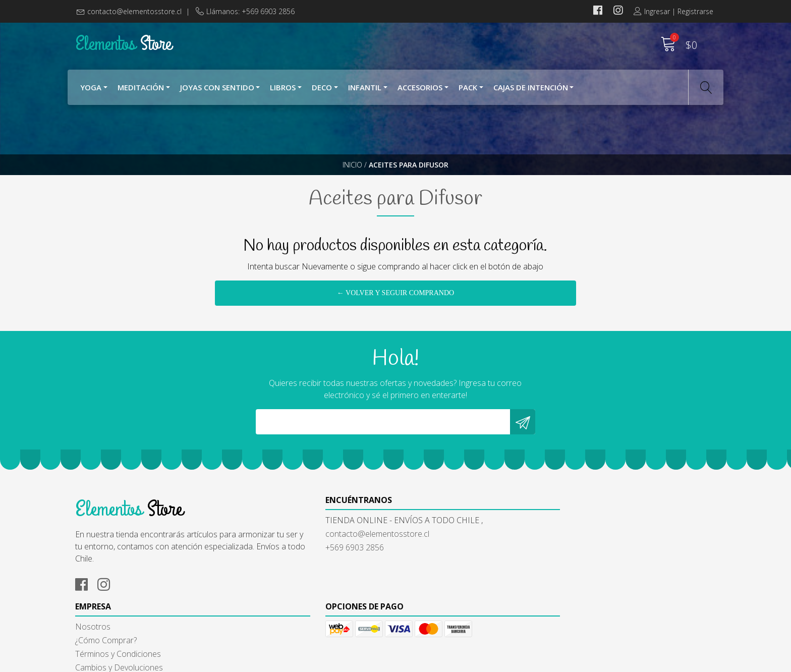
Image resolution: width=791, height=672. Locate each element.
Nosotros (421, 557)
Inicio (352, 174)
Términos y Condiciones (446, 584)
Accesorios (420, 90)
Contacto (420, 611)
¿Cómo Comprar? (434, 571)
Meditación (141, 90)
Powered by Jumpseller (491, 662)
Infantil (365, 90)
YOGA (91, 90)
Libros (283, 90)
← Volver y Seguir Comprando (395, 315)
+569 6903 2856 (268, 596)
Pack (468, 90)
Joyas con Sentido (217, 90)
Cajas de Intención (531, 90)
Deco (322, 90)
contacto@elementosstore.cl (134, 11)
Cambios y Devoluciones (447, 598)
